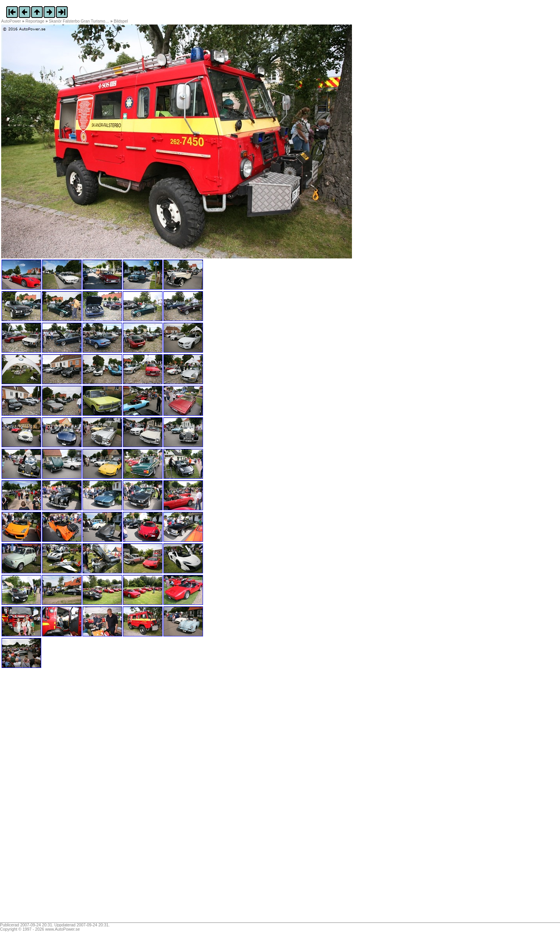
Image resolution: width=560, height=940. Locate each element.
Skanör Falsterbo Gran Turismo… (79, 21)
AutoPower (11, 21)
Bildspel (121, 21)
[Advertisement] (50, 798)
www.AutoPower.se (62, 929)
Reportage (35, 21)
